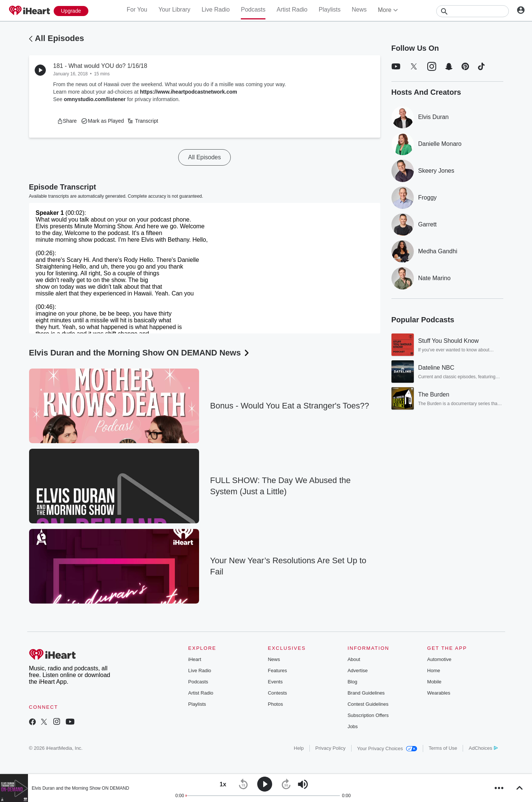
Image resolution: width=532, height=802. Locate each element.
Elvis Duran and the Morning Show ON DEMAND (80, 788)
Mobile (434, 682)
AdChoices (483, 748)
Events (275, 682)
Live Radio (216, 10)
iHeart (195, 659)
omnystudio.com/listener (95, 99)
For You (137, 10)
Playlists (330, 10)
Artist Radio (292, 10)
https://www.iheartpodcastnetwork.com (188, 92)
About (354, 659)
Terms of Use (443, 748)
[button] (67, 121)
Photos (275, 704)
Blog (352, 682)
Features (277, 671)
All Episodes (60, 38)
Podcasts (253, 10)
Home (434, 671)
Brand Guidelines (366, 693)
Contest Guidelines (368, 704)
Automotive (439, 659)
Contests (277, 693)
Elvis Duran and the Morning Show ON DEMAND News (140, 353)
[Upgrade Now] (71, 11)
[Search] (473, 11)
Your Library (174, 10)
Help (299, 748)
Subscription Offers (368, 715)
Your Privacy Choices (387, 748)
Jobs (352, 726)
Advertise (358, 671)
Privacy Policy (330, 748)
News (359, 10)
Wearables (439, 693)
